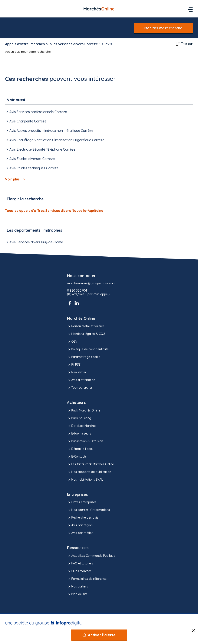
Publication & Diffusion (85, 441)
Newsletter (77, 372)
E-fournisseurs (79, 434)
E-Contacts (77, 457)
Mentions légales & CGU (86, 334)
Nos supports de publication (89, 472)
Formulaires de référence (87, 579)
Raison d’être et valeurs (86, 326)
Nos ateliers (77, 587)
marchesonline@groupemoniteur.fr (91, 283)
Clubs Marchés (79, 571)
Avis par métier (80, 533)
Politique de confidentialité (88, 349)
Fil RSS (74, 365)
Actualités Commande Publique (91, 556)
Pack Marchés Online (84, 411)
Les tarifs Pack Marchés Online (90, 464)
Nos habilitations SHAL (85, 480)
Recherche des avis (83, 518)
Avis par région (80, 525)
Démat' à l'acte (80, 449)
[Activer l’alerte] (99, 635)
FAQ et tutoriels (80, 564)
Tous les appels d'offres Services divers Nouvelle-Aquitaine (54, 211)
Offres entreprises (82, 502)
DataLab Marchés (82, 426)
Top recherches (80, 388)
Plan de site (77, 594)
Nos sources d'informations (88, 510)
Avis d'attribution (81, 380)
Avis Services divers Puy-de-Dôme (34, 242)
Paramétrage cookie (84, 357)
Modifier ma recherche (163, 28)
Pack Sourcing (79, 418)
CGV (72, 342)
